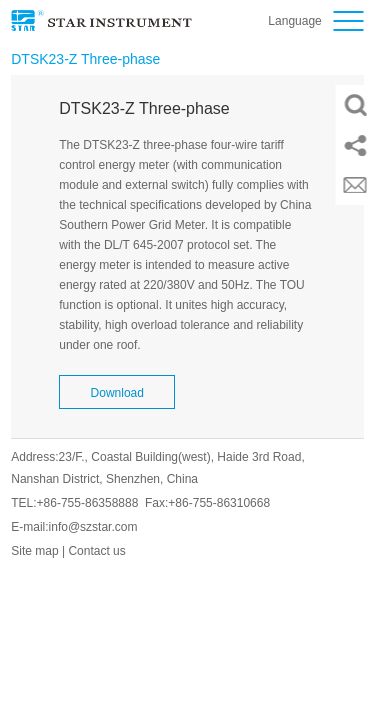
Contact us (96, 551)
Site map (34, 551)
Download (117, 393)
